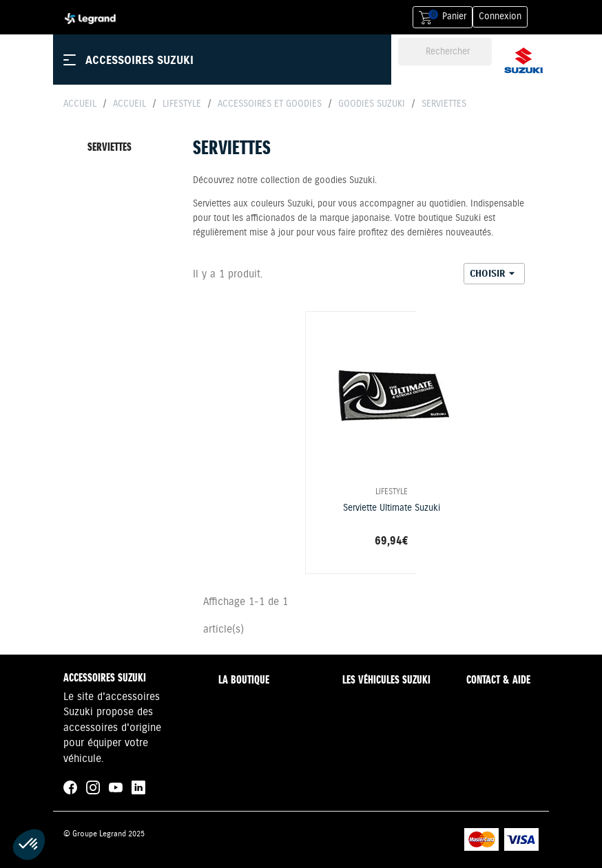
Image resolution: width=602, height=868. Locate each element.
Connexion (500, 17)
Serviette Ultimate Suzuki (392, 508)
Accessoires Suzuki (139, 60)
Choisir (494, 273)
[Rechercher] (445, 52)
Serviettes (110, 147)
